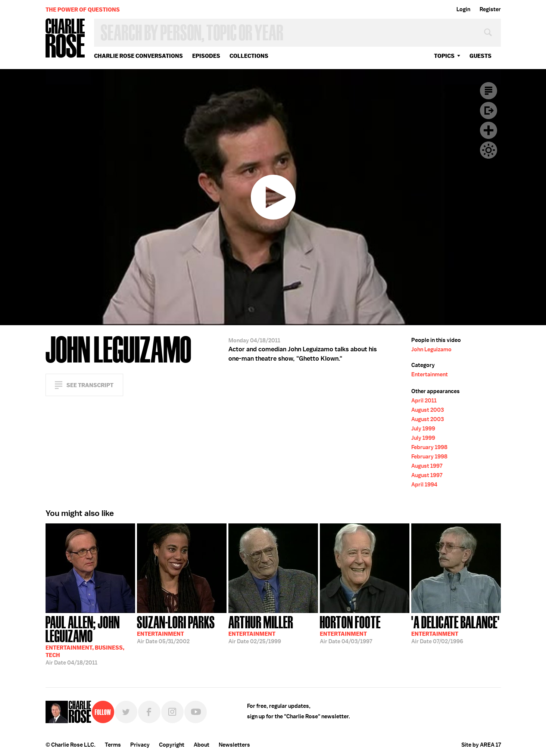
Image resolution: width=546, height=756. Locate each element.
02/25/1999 (261, 629)
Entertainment (430, 374)
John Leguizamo (431, 349)
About (202, 745)
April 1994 (424, 485)
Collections (249, 56)
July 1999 (423, 429)
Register (490, 9)
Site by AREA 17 (481, 745)
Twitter (126, 712)
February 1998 (429, 447)
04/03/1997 (350, 629)
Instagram (172, 712)
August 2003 (428, 410)
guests (481, 56)
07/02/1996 (455, 629)
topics (444, 56)
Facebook (149, 712)
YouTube (196, 712)
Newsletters (234, 745)
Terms (113, 745)
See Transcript (90, 385)
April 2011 (424, 401)
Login (463, 9)
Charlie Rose (65, 39)
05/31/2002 (176, 629)
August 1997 (427, 466)
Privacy (140, 745)
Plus (489, 130)
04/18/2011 (90, 640)
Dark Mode (489, 150)
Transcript (489, 91)
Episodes (206, 56)
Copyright (172, 745)
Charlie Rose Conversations (138, 56)
